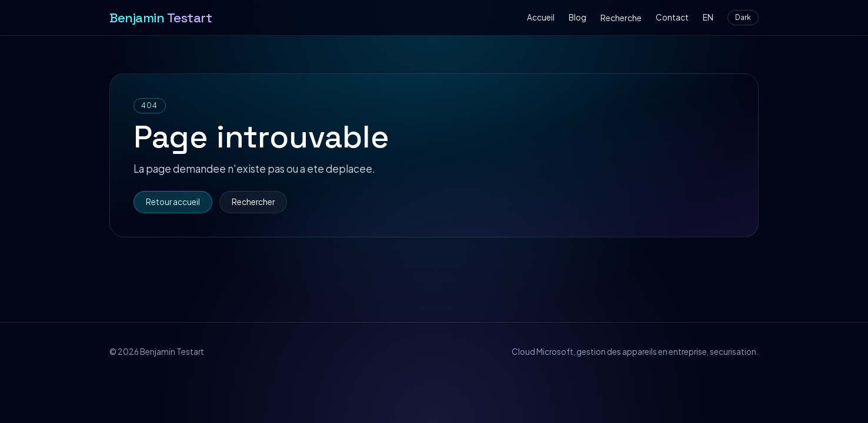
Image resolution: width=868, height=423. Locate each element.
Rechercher (253, 202)
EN (708, 17)
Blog (577, 17)
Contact (672, 17)
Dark (743, 17)
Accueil (541, 17)
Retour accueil (173, 202)
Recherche (621, 18)
